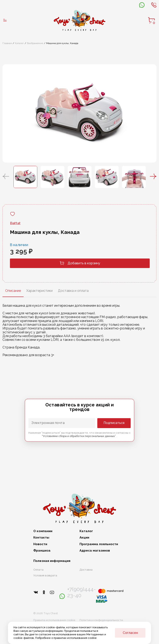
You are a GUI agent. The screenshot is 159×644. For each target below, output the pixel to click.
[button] (6, 177)
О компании (43, 531)
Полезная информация (52, 561)
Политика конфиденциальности (101, 620)
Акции (84, 538)
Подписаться (114, 423)
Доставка (86, 570)
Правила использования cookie (54, 620)
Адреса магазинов (95, 551)
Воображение (35, 43)
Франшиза (42, 551)
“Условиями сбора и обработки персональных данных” (79, 436)
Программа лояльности (99, 544)
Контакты (41, 538)
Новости (40, 544)
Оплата (38, 570)
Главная (7, 43)
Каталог (19, 43)
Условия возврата (45, 575)
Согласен (130, 633)
